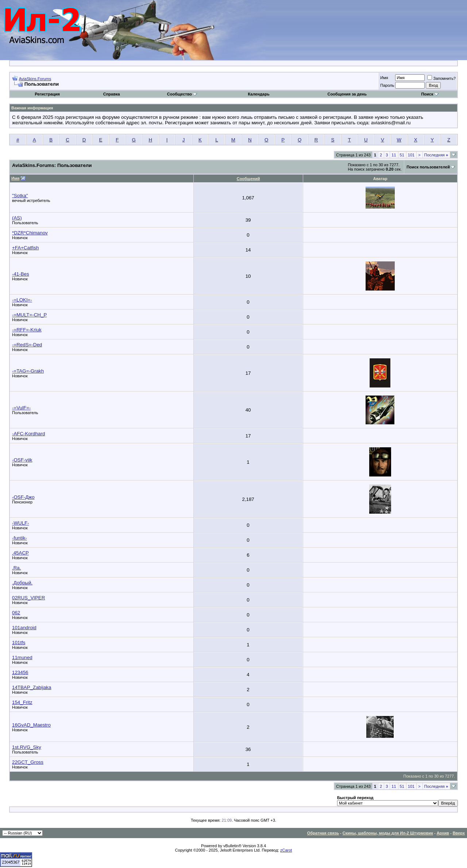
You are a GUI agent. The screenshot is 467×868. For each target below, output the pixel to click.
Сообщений (248, 179)
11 (394, 155)
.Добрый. (22, 583)
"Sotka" (20, 196)
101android (24, 628)
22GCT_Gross (28, 762)
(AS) (17, 218)
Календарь (259, 94)
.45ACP (20, 553)
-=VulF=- (21, 408)
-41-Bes (21, 274)
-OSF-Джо (23, 497)
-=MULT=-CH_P (29, 315)
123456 (20, 672)
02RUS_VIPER (28, 598)
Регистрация (47, 94)
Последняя (436, 155)
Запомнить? (441, 78)
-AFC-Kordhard (28, 434)
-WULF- (21, 523)
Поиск (430, 94)
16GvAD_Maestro (31, 725)
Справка (112, 94)
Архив (443, 833)
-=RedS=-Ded (27, 345)
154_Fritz (22, 702)
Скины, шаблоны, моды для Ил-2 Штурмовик (388, 833)
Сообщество (182, 94)
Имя (384, 78)
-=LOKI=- (22, 300)
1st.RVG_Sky (27, 747)
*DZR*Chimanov (30, 233)
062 (16, 613)
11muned (22, 657)
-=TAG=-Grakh (28, 371)
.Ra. (16, 568)
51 (402, 155)
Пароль (387, 85)
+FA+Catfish (25, 248)
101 (411, 155)
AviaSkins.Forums (35, 79)
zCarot (286, 850)
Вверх (459, 833)
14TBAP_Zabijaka (32, 687)
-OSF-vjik (22, 460)
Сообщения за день (347, 94)
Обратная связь (323, 833)
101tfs (19, 643)
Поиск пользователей (428, 167)
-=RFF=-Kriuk (27, 330)
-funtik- (20, 538)
